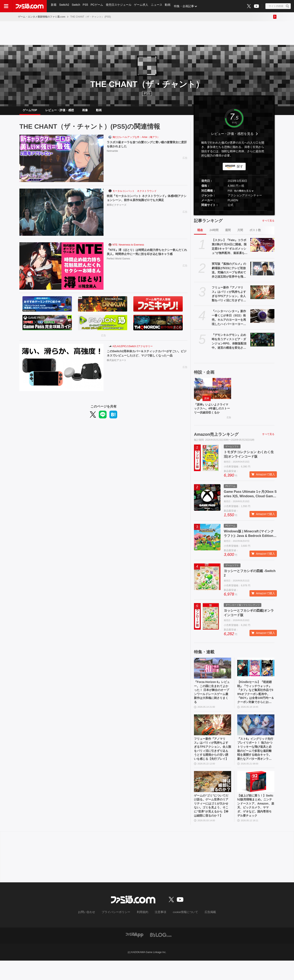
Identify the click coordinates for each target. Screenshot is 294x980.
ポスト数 (255, 233)
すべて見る (268, 224)
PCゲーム (98, 6)
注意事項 (159, 932)
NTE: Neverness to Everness (128, 248)
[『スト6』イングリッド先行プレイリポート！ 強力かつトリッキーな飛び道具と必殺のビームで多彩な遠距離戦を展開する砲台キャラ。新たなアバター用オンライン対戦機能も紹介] (256, 738)
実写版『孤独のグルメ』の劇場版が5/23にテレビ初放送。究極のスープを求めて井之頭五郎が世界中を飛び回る (229, 274)
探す (240, 170)
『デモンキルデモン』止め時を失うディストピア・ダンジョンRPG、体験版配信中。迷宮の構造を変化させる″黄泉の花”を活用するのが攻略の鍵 (229, 345)
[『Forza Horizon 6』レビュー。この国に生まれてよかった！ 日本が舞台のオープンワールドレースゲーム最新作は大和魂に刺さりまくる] (213, 678)
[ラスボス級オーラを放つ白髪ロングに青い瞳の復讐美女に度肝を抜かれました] (61, 162)
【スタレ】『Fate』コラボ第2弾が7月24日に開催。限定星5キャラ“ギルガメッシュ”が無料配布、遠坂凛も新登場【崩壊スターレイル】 (230, 250)
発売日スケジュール (120, 6)
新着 (54, 6)
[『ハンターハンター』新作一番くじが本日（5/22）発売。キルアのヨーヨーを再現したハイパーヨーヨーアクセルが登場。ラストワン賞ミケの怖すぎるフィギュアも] (262, 319)
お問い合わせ (93, 932)
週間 (228, 233)
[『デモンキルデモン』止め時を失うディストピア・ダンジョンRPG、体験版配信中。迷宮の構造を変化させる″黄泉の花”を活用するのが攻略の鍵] (262, 343)
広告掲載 (204, 932)
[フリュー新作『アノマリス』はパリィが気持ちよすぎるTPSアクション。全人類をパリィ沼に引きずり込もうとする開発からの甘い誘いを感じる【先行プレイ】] (262, 295)
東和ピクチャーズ (117, 209)
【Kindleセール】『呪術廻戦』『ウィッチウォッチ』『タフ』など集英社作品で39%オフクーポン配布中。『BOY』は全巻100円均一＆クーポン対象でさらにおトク (256, 704)
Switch (77, 6)
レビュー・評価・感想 (60, 112)
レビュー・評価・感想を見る (232, 137)
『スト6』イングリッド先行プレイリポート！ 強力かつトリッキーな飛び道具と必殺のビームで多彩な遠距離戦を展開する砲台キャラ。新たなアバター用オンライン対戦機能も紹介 (256, 764)
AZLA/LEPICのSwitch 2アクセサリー (133, 350)
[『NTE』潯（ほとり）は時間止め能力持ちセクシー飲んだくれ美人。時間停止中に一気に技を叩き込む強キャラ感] (61, 269)
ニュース (159, 6)
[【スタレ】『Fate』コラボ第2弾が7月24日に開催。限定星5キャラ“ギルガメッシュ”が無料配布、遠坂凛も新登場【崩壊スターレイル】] (262, 248)
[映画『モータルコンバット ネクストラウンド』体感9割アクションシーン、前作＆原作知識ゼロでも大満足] (61, 216)
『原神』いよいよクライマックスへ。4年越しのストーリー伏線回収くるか (212, 415)
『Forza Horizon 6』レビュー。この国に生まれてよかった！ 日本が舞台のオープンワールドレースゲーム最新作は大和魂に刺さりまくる (212, 703)
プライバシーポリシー (119, 932)
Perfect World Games (118, 267)
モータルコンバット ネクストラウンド (135, 194)
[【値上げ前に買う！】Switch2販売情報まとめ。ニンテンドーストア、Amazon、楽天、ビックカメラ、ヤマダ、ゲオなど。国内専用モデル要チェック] (256, 798)
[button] (234, 214)
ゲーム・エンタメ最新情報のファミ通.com (42, 17)
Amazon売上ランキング (216, 444)
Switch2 (65, 6)
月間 (240, 233)
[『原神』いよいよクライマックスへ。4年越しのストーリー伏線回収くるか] (213, 392)
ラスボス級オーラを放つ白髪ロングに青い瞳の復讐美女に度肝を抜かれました (146, 148)
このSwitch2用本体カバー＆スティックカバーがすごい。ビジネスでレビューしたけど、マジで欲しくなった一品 (146, 359)
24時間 (214, 233)
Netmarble (112, 155)
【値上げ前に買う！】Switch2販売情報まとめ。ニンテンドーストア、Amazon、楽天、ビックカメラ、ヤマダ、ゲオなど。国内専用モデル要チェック (256, 824)
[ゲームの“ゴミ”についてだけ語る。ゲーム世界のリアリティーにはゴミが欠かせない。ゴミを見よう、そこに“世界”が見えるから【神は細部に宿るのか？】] (213, 798)
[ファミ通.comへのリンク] (30, 6)
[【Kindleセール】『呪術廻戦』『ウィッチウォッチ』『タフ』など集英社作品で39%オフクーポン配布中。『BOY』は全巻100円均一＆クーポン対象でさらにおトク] (256, 678)
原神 (207, 402)
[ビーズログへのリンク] (161, 954)
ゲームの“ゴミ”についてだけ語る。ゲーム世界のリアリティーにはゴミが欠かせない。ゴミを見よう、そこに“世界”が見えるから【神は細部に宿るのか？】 (212, 824)
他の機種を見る (243, 194)
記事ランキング (208, 224)
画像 (85, 112)
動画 (170, 6)
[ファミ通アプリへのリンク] (135, 954)
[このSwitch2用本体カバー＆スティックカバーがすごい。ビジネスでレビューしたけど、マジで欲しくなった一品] (61, 371)
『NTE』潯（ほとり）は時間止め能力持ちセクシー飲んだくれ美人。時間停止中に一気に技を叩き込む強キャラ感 (146, 258)
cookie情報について (181, 932)
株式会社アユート (117, 369)
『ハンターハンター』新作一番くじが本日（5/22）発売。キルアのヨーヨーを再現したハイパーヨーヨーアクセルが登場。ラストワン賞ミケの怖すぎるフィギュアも (229, 321)
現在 (200, 233)
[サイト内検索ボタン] (278, 6)
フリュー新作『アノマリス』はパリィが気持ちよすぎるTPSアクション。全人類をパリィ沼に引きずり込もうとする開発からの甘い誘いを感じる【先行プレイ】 (229, 297)
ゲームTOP (30, 112)
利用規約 (143, 932)
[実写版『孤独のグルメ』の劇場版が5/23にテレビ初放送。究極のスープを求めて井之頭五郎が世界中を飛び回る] (262, 272)
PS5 (86, 6)
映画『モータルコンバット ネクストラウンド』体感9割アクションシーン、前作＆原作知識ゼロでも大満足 (146, 202)
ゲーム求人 (143, 6)
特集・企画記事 (187, 6)
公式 (231, 208)
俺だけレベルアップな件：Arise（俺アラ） (136, 140)
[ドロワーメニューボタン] (6, 6)
